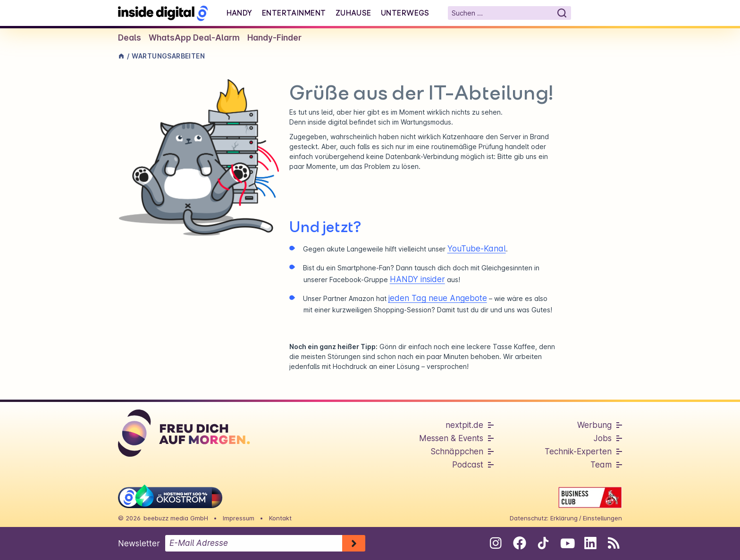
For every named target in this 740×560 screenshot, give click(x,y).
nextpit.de (464, 425)
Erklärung (564, 518)
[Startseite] (163, 13)
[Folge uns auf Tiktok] (543, 545)
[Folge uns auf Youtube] (567, 543)
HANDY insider (417, 279)
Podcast (468, 465)
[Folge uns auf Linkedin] (590, 543)
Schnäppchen (457, 451)
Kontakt (280, 518)
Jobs (603, 438)
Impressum (239, 518)
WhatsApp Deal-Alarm (194, 38)
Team (601, 465)
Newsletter (139, 543)
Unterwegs (405, 13)
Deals (130, 38)
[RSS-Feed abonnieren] (614, 543)
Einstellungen (602, 518)
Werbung (594, 425)
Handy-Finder (274, 38)
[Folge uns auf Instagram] (496, 543)
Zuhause (353, 13)
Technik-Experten (578, 451)
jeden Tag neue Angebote (438, 298)
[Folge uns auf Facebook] (519, 543)
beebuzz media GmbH (176, 518)
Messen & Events (451, 438)
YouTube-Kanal (477, 249)
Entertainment (294, 13)
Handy (240, 13)
